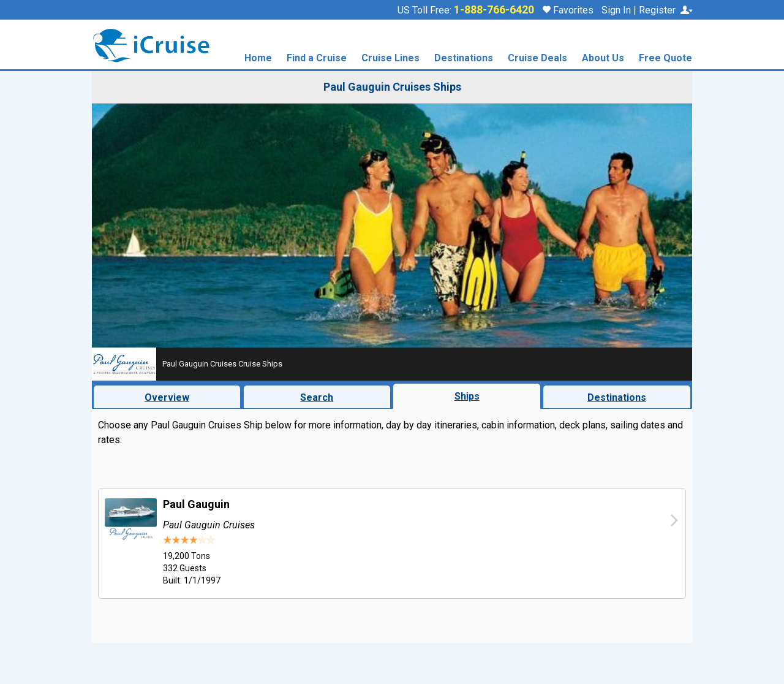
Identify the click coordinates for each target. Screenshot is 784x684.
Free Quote (665, 59)
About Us (603, 59)
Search (317, 397)
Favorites (568, 10)
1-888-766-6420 (494, 10)
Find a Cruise (317, 59)
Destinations (464, 59)
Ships (467, 396)
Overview (167, 397)
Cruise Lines (390, 59)
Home (258, 59)
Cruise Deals (537, 59)
